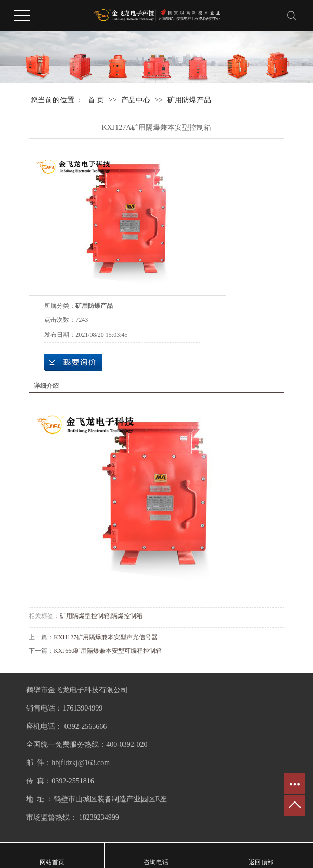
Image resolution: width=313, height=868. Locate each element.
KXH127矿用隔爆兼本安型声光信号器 (106, 637)
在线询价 (73, 362)
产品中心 (136, 100)
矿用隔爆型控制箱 (85, 616)
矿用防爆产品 (189, 100)
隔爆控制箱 (127, 616)
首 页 (96, 100)
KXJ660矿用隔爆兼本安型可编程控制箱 (108, 651)
